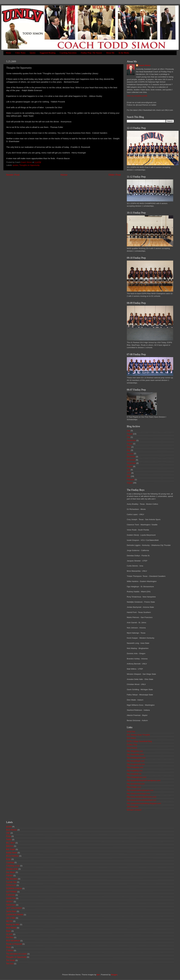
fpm (98, 975)
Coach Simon (145, 65)
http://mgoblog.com (135, 771)
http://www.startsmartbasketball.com (142, 800)
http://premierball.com (136, 784)
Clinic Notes (20, 53)
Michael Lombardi (134, 810)
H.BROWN (11, 895)
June (129, 447)
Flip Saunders (12, 879)
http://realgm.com (134, 787)
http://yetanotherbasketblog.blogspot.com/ (144, 803)
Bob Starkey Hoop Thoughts (138, 735)
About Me (110, 53)
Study (9, 947)
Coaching (10, 862)
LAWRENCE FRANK (15, 915)
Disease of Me (12, 869)
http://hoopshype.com (136, 761)
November (131, 460)
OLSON (9, 934)
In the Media (124, 53)
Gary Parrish (132, 748)
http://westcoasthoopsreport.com (140, 790)
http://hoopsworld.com (136, 764)
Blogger (114, 975)
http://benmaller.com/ (135, 754)
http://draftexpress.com (136, 758)
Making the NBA (13, 924)
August (130, 434)
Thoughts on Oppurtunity (29, 165)
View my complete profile (137, 96)
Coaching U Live (13, 866)
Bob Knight (11, 849)
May (129, 450)
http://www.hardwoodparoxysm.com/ (142, 797)
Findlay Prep (132, 745)
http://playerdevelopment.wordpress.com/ (144, 780)
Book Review (12, 830)
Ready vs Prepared (14, 944)
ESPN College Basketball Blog (139, 741)
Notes (9, 931)
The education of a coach (16, 954)
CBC (8, 833)
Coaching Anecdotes (68, 53)
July (128, 431)
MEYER (9, 921)
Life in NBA (11, 918)
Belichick (10, 846)
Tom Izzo (10, 964)
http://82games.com (135, 751)
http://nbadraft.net (134, 774)
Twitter (9, 839)
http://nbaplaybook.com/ (137, 777)
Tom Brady (11, 960)
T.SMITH (10, 950)
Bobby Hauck (12, 853)
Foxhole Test (11, 882)
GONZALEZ (11, 885)
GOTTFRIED (11, 892)
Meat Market (11, 928)
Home (9, 53)
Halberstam (11, 905)
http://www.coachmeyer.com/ (139, 794)
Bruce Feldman (12, 856)
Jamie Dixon (11, 911)
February (130, 480)
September (131, 440)
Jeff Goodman (133, 807)
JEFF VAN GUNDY (14, 908)
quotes (15, 165)
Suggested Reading (48, 53)
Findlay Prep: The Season (91, 53)
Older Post (115, 175)
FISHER (10, 875)
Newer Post (13, 175)
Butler (9, 859)
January (130, 453)
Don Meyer (11, 872)
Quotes (33, 53)
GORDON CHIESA (14, 888)
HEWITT (10, 902)
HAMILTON (11, 898)
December (131, 457)
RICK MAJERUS (13, 941)
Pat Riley (10, 937)
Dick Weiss (131, 738)
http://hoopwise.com (135, 767)
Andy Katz (131, 731)
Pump (9, 836)
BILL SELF (11, 843)
